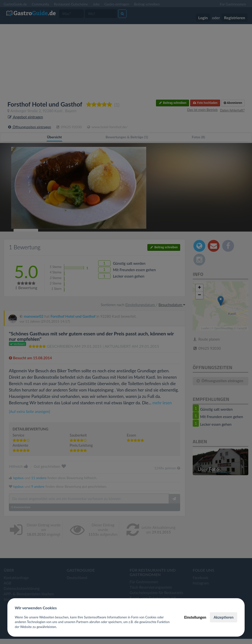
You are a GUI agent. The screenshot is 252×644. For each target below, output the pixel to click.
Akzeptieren (224, 617)
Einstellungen (195, 617)
